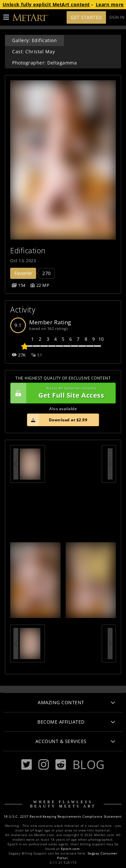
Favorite (23, 273)
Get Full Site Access (61, 393)
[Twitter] (27, 765)
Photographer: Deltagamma (44, 63)
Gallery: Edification (34, 40)
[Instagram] (44, 765)
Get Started (86, 17)
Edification (28, 250)
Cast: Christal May (33, 51)
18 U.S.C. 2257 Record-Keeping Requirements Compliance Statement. (63, 817)
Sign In (117, 17)
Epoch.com (70, 849)
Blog (89, 764)
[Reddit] (61, 765)
